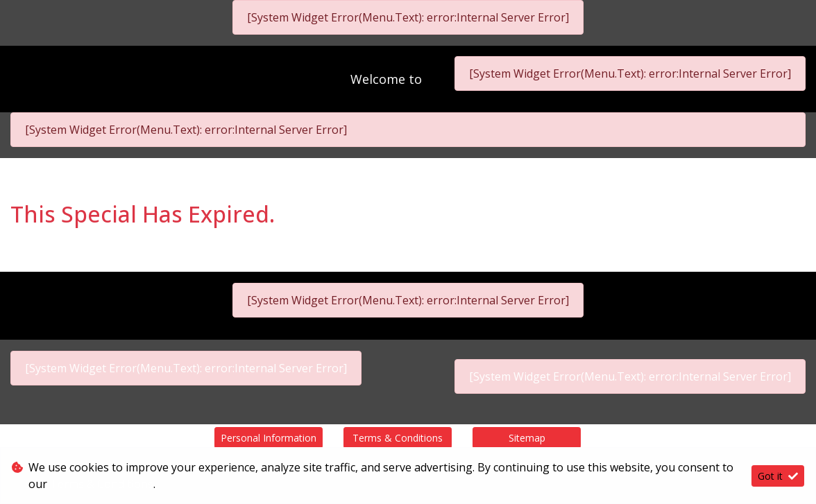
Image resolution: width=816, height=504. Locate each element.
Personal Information (269, 438)
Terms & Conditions (398, 438)
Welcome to (388, 79)
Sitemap (527, 438)
